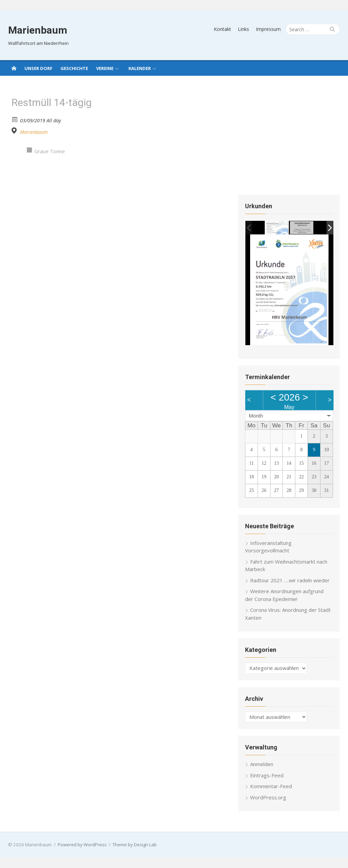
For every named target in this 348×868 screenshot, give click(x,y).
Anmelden (262, 765)
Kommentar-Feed (271, 787)
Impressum (269, 29)
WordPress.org (268, 798)
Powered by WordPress (82, 845)
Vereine (105, 68)
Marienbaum (37, 30)
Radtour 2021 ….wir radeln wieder (290, 581)
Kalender (140, 68)
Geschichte (74, 68)
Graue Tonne (49, 151)
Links (244, 29)
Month (256, 416)
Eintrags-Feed (267, 776)
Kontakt (223, 29)
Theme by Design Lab (134, 845)
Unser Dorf (38, 68)
